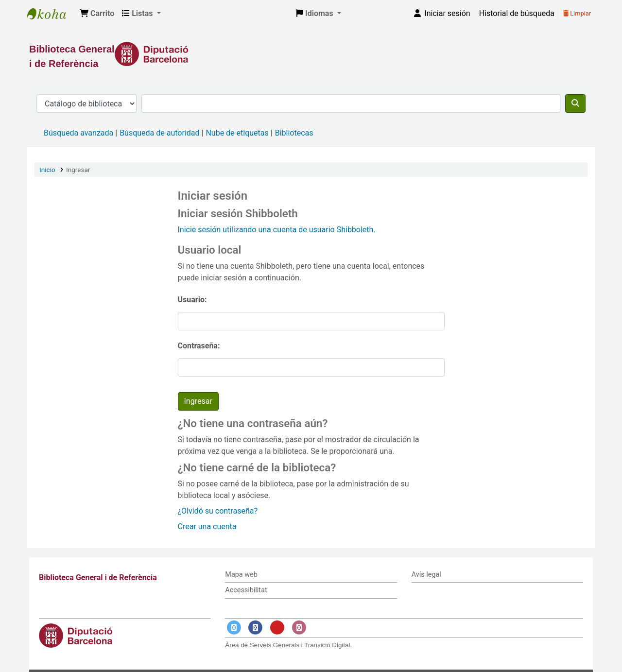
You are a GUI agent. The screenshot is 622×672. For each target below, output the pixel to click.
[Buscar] (575, 103)
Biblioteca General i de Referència (52, 14)
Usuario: (192, 300)
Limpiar (577, 13)
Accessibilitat (246, 590)
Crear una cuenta (207, 526)
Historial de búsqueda (517, 13)
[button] (97, 14)
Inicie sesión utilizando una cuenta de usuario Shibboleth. (277, 230)
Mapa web (241, 575)
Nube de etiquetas (237, 133)
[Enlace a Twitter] (234, 628)
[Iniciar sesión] (441, 14)
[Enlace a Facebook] (256, 628)
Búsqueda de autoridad (159, 133)
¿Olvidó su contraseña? (218, 511)
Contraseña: (199, 346)
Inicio (47, 170)
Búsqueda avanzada (78, 133)
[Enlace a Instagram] (299, 628)
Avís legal (426, 575)
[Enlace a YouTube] (277, 628)
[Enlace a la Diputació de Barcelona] (311, 54)
